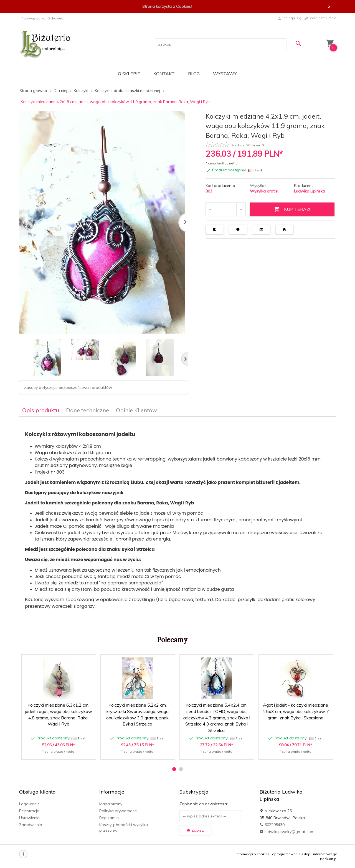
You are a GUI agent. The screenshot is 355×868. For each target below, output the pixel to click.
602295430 (272, 825)
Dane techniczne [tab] (88, 410)
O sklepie (129, 74)
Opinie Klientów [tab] (136, 410)
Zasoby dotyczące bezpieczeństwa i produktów (68, 387)
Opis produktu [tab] (41, 410)
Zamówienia (31, 825)
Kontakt (164, 74)
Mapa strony (111, 804)
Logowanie (29, 804)
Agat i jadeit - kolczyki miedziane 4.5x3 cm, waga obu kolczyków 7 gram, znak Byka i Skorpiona (296, 711)
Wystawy (225, 74)
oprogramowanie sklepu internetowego (305, 854)
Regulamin (109, 818)
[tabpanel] (177, 522)
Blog (194, 74)
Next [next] (185, 359)
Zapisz (195, 830)
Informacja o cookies (253, 854)
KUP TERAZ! (292, 209)
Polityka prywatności (118, 811)
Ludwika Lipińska (310, 191)
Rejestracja (29, 811)
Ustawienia (29, 818)
